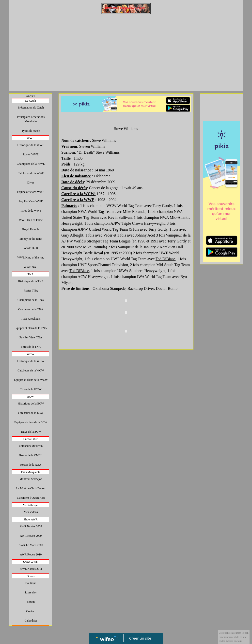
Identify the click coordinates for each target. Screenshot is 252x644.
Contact (31, 611)
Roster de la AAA (31, 465)
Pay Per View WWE (31, 201)
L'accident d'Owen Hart (31, 498)
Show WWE (31, 562)
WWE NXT (31, 267)
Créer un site (140, 638)
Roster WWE (31, 154)
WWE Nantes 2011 (31, 569)
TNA (31, 274)
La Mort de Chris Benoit (31, 488)
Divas (31, 183)
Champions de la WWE (31, 164)
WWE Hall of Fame (31, 220)
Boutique (31, 583)
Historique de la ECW (31, 404)
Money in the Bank (31, 239)
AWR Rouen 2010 (31, 554)
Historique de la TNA (31, 281)
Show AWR (31, 519)
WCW (31, 354)
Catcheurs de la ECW (31, 413)
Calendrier (31, 621)
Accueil (30, 96)
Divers (31, 576)
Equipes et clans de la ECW (31, 422)
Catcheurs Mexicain (31, 446)
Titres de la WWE (31, 211)
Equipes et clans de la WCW (31, 380)
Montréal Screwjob (31, 479)
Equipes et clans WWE (31, 192)
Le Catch (31, 101)
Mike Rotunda (134, 212)
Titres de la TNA (31, 347)
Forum (31, 602)
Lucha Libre (31, 439)
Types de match (31, 131)
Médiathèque (31, 505)
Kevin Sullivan (120, 217)
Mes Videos (31, 512)
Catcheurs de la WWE (31, 173)
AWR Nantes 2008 (31, 526)
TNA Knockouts (31, 319)
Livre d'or (31, 592)
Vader (108, 235)
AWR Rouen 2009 (31, 536)
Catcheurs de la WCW (31, 370)
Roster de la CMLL (31, 455)
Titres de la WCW (31, 389)
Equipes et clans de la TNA (31, 328)
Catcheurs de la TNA (31, 309)
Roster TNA (31, 291)
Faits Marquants (31, 472)
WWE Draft (31, 248)
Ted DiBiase (165, 259)
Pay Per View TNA (31, 337)
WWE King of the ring (31, 258)
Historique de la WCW (31, 361)
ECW (31, 397)
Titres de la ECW (31, 432)
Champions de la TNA (31, 300)
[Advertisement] (126, 51)
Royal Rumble (31, 229)
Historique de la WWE (31, 145)
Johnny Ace (145, 235)
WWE (31, 138)
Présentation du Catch (31, 108)
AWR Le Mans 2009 (31, 545)
